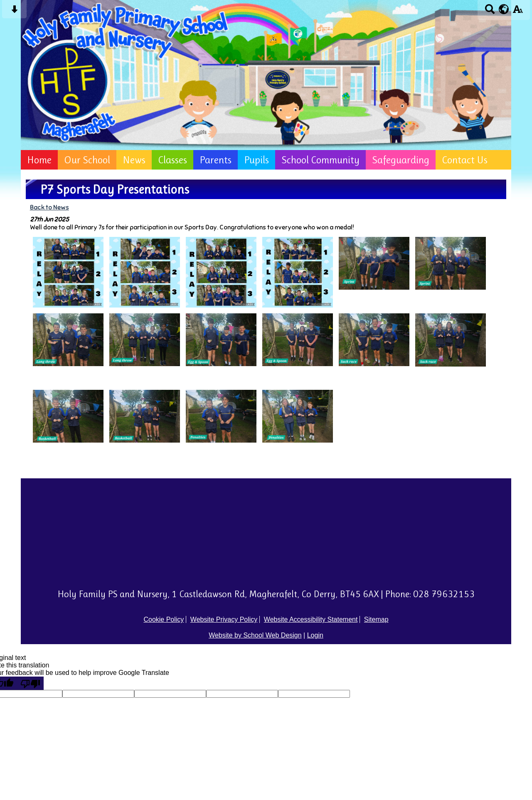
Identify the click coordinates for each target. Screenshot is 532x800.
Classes (172, 160)
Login (315, 635)
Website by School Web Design (255, 635)
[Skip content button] (14, 12)
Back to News (49, 207)
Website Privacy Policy (224, 619)
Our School (87, 160)
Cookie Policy (164, 619)
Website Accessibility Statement (311, 619)
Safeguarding (401, 160)
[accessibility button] (518, 12)
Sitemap (376, 619)
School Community (320, 160)
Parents (216, 160)
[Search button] (490, 12)
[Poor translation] (30, 683)
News (134, 160)
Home (39, 160)
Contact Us (465, 160)
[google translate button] (504, 9)
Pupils (256, 160)
